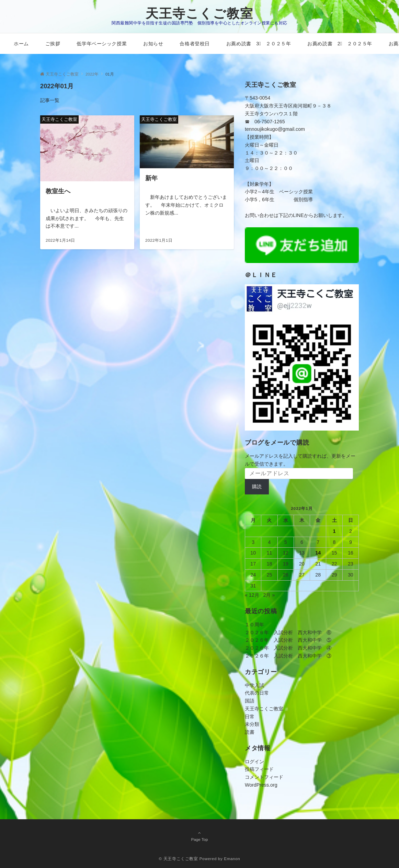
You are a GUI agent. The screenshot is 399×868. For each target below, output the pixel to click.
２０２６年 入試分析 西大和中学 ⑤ (288, 640)
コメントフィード (264, 777)
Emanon (232, 859)
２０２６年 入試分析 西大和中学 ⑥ (288, 632)
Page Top (199, 836)
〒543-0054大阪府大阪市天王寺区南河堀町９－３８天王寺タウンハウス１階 (288, 106)
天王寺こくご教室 (199, 14)
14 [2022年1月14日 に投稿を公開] (318, 553)
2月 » (269, 595)
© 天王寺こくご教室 (179, 859)
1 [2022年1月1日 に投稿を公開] (334, 531)
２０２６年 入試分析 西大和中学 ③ (288, 656)
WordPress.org (261, 785)
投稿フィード (259, 769)
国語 (250, 701)
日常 (250, 717)
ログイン (254, 762)
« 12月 (252, 595)
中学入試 (254, 685)
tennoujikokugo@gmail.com (275, 129)
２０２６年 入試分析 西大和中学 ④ (288, 648)
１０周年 (254, 625)
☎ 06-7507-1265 (265, 122)
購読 (257, 487)
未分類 (252, 724)
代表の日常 (257, 693)
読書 (250, 732)
